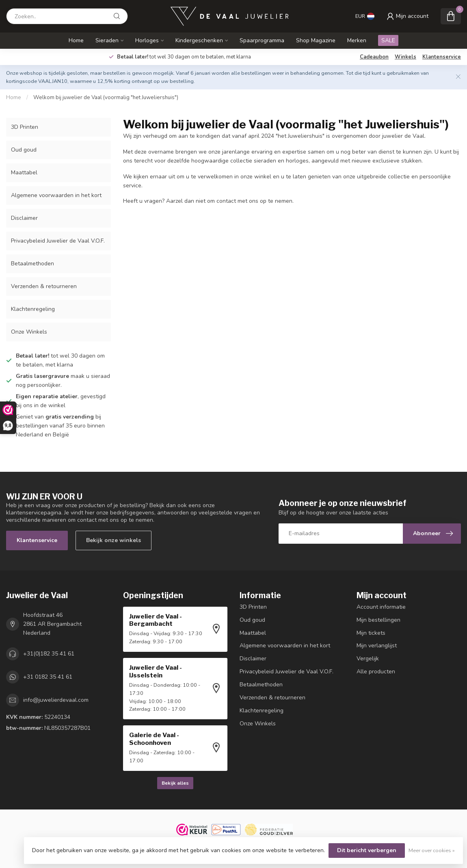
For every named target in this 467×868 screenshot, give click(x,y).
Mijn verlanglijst (377, 646)
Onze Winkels (29, 332)
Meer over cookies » (432, 850)
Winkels (405, 57)
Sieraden (107, 40)
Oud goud (24, 150)
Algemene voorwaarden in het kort (56, 195)
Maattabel (24, 173)
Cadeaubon (374, 57)
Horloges (147, 40)
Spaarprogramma (262, 40)
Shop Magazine (316, 40)
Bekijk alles (175, 783)
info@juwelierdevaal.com (56, 700)
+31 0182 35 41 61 (48, 677)
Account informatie (381, 607)
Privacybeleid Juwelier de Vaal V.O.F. (58, 241)
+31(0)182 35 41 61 (49, 654)
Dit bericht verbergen (367, 850)
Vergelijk (368, 659)
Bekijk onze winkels (114, 540)
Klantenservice (442, 57)
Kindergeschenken (199, 40)
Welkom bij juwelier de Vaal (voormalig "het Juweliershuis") (106, 98)
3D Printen (25, 127)
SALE (388, 40)
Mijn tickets (371, 633)
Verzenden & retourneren (44, 286)
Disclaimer (24, 218)
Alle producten (376, 672)
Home (76, 40)
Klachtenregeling (33, 309)
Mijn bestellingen (378, 620)
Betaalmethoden (32, 264)
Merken (357, 40)
